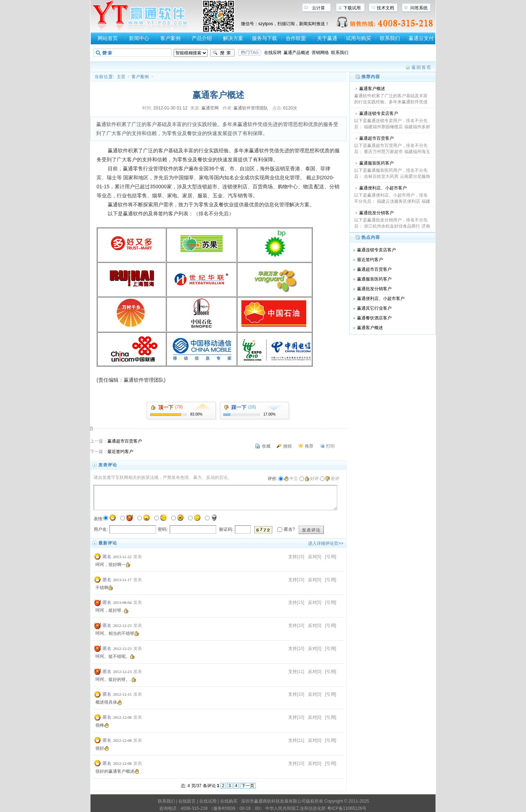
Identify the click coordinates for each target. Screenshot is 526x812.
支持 (293, 557)
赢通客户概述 (372, 89)
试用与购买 (358, 38)
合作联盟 (296, 38)
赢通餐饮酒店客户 (374, 318)
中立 (291, 479)
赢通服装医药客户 (376, 163)
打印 (330, 446)
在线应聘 (273, 53)
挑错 (287, 446)
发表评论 (311, 530)
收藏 (266, 446)
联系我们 (390, 38)
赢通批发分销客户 (376, 213)
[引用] (331, 557)
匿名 (107, 557)
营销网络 (320, 53)
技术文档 (385, 8)
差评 (332, 479)
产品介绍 (202, 38)
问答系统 (419, 8)
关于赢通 (327, 38)
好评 (312, 479)
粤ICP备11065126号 (347, 808)
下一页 (248, 786)
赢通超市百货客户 (125, 441)
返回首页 (422, 67)
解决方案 (233, 38)
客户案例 (170, 38)
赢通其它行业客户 (374, 308)
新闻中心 (139, 38)
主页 (121, 77)
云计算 (318, 8)
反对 (312, 557)
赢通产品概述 (297, 53)
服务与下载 (264, 38)
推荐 (309, 446)
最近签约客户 (120, 452)
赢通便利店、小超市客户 (383, 188)
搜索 (222, 53)
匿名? (289, 529)
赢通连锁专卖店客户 (379, 113)
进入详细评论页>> (326, 543)
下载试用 (352, 8)
